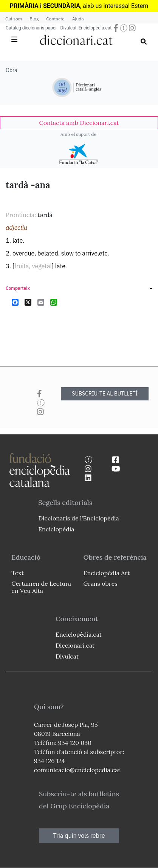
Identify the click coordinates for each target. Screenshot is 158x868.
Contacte (55, 19)
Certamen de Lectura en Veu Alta (41, 587)
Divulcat (69, 28)
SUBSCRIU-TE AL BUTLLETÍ (105, 394)
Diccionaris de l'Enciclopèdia (79, 518)
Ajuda (78, 19)
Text (18, 573)
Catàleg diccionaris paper (31, 28)
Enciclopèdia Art (107, 573)
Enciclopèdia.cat (95, 28)
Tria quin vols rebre (79, 836)
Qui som (14, 19)
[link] (79, 123)
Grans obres (101, 583)
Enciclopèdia (56, 529)
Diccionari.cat (75, 645)
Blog (34, 19)
